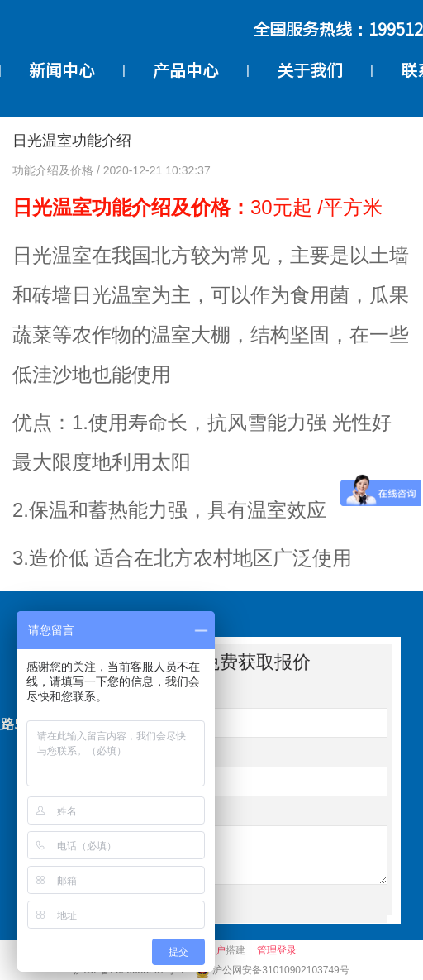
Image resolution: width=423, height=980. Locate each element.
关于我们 (310, 70)
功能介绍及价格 (55, 170)
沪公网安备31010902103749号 (280, 970)
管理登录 (277, 950)
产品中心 (186, 70)
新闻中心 (62, 70)
